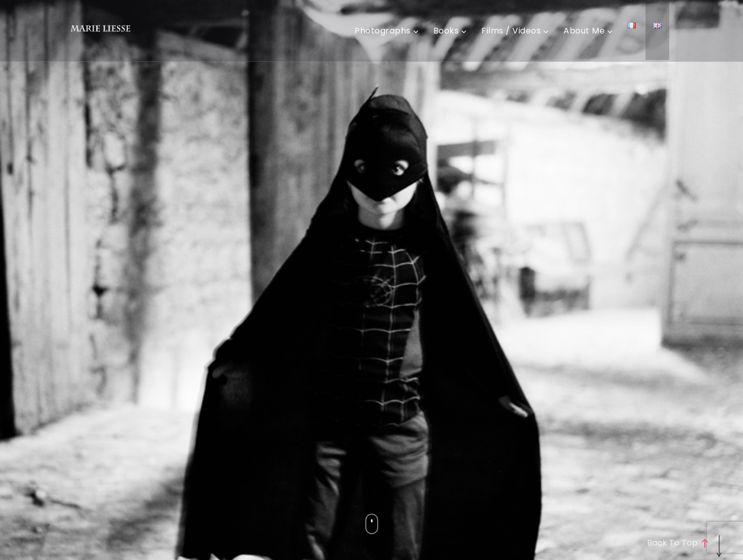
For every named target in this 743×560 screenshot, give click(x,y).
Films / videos (511, 31)
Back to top (677, 543)
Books (446, 31)
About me (584, 31)
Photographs (383, 31)
